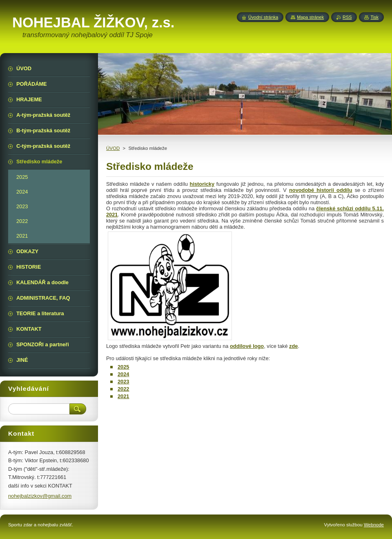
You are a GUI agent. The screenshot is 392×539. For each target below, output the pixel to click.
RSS (347, 17)
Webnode (374, 525)
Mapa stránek (310, 17)
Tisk (374, 17)
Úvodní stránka (263, 17)
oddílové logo (247, 346)
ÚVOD (113, 148)
